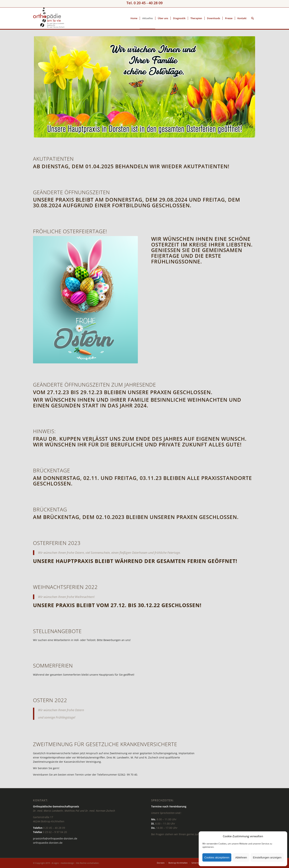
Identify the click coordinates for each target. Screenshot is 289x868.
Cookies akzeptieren (217, 857)
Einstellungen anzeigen (267, 857)
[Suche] (252, 18)
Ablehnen (241, 857)
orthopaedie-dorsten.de (48, 843)
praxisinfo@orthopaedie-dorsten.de (55, 838)
